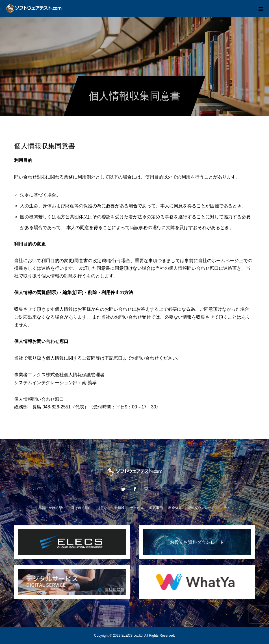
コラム (225, 508)
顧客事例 (156, 508)
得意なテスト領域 (111, 508)
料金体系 (175, 508)
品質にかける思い (52, 508)
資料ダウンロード (201, 508)
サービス (137, 508)
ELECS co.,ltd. (133, 636)
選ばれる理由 (81, 508)
